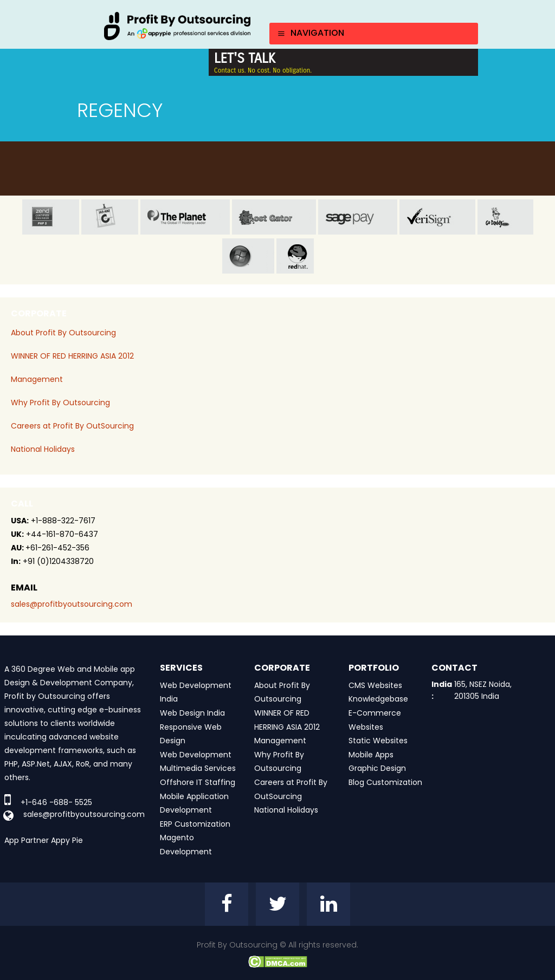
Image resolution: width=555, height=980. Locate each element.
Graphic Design (377, 768)
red (305, 256)
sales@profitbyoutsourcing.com (72, 604)
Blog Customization (385, 782)
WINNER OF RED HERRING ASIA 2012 (72, 356)
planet (185, 217)
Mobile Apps (371, 755)
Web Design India (192, 713)
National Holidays (43, 449)
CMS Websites (375, 685)
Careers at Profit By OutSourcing (72, 426)
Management (37, 379)
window (248, 256)
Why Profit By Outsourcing (60, 403)
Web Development (196, 755)
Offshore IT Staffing (198, 782)
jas (110, 217)
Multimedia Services (198, 768)
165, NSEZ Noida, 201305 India (483, 690)
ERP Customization (195, 824)
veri (437, 217)
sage (358, 217)
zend (51, 217)
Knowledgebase (378, 699)
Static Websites (378, 741)
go (505, 217)
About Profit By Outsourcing (63, 333)
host (274, 217)
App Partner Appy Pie (44, 840)
